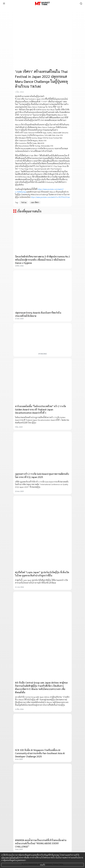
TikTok (24, 202)
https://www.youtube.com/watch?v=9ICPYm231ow (50, 197)
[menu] (4, 4)
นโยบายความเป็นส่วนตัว (10, 858)
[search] (81, 4)
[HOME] (42, 4)
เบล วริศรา (35, 202)
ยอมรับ (43, 865)
